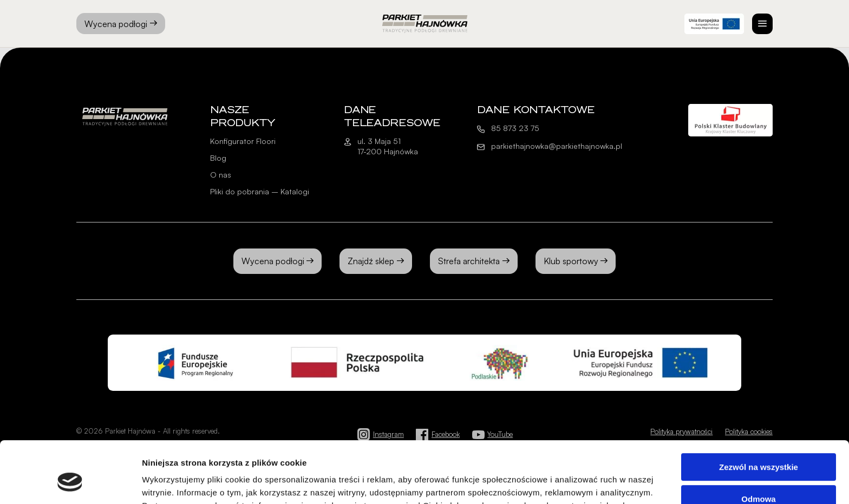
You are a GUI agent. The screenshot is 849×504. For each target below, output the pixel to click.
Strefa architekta (469, 261)
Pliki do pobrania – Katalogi (260, 191)
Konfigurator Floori (243, 141)
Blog (218, 158)
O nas (221, 175)
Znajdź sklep (371, 261)
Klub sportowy (571, 261)
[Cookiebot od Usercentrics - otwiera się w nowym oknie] (70, 483)
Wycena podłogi (121, 24)
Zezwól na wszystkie (759, 414)
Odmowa (758, 446)
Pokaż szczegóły (174, 483)
